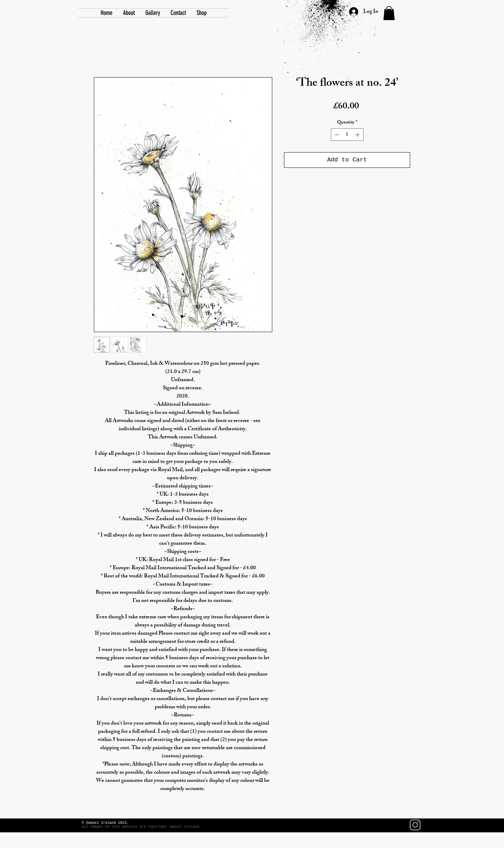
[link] (389, 13)
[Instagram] (415, 825)
